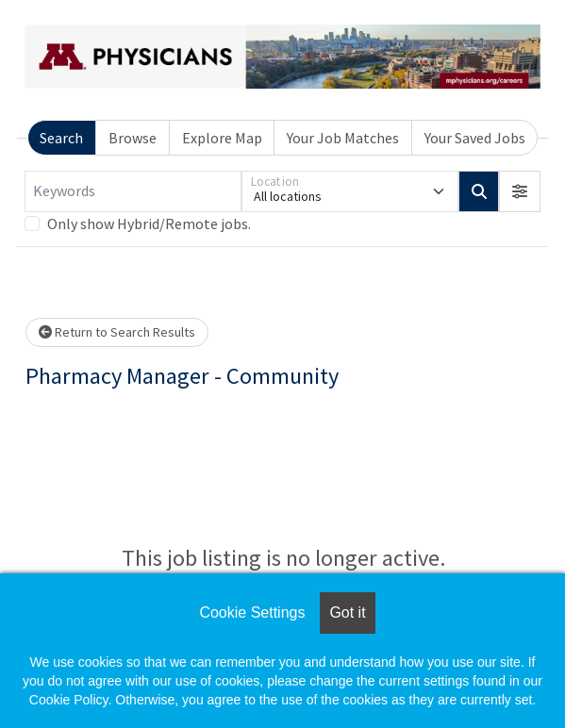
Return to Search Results (117, 332)
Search (61, 138)
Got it (347, 612)
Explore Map (222, 138)
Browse (133, 138)
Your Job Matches (343, 138)
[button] (520, 191)
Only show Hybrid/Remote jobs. (149, 223)
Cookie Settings (252, 612)
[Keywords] (133, 191)
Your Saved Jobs (475, 138)
